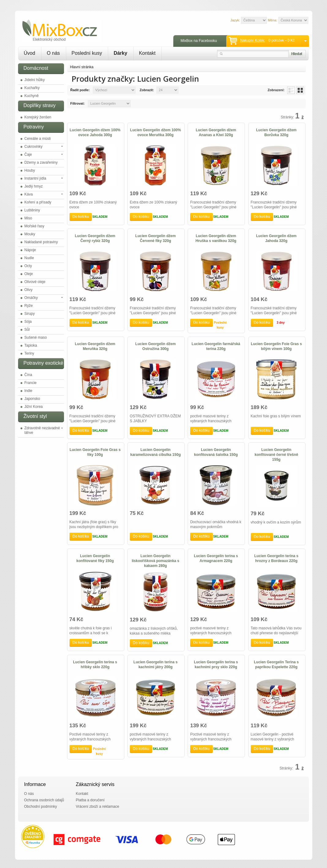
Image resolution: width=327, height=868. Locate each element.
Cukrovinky (34, 147)
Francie (31, 383)
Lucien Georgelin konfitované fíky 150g (95, 558)
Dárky (120, 53)
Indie (28, 391)
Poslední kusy (87, 53)
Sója (28, 322)
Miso (28, 218)
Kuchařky (32, 88)
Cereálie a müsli (38, 139)
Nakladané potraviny (41, 242)
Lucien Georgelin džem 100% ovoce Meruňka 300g (156, 132)
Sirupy (30, 314)
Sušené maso (36, 337)
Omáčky (31, 298)
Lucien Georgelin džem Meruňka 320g (95, 346)
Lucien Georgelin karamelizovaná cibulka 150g (155, 452)
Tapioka (31, 345)
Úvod (30, 53)
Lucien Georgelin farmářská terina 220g (216, 346)
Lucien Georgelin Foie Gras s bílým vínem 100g (276, 346)
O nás (53, 53)
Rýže (29, 306)
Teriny (29, 353)
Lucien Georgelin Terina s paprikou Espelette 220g (276, 665)
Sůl (27, 330)
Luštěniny (32, 210)
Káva (29, 194)
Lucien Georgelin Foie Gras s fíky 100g (95, 452)
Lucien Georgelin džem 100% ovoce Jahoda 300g (95, 132)
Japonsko (32, 399)
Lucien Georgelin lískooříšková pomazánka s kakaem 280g (155, 561)
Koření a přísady (38, 202)
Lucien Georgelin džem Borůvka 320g (276, 132)
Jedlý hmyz (34, 186)
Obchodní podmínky (41, 807)
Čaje (28, 155)
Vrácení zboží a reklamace (98, 807)
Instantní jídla (35, 178)
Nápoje (30, 250)
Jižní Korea (34, 407)
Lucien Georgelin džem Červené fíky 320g (156, 238)
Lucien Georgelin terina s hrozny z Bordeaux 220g (276, 558)
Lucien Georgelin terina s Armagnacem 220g (216, 558)
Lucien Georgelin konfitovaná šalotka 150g (216, 452)
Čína (28, 375)
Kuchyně (32, 96)
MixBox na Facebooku (199, 41)
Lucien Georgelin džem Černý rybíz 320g (95, 238)
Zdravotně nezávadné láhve (42, 430)
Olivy (29, 290)
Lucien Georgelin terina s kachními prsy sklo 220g (216, 665)
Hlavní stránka (82, 67)
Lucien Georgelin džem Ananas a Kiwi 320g (216, 132)
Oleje (29, 274)
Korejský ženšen (38, 117)
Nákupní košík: (252, 40)
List (291, 90)
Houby (30, 170)
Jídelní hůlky (35, 80)
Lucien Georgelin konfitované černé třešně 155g (276, 455)
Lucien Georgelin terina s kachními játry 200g (156, 665)
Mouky (30, 234)
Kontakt (147, 53)
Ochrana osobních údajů (44, 800)
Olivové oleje (35, 282)
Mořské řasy (34, 226)
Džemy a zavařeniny (41, 162)
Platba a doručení (90, 800)
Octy (28, 266)
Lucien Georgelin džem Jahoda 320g (276, 238)
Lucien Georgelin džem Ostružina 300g (156, 346)
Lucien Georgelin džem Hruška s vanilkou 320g (216, 238)
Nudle (29, 258)
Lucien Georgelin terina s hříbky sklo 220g (95, 665)
